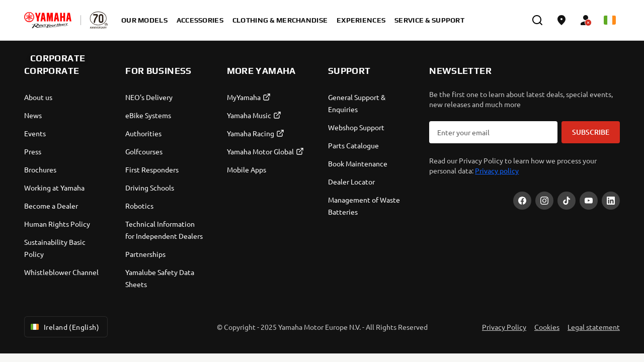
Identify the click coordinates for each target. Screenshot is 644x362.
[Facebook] (522, 201)
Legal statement (594, 327)
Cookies (547, 327)
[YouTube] (589, 201)
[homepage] (48, 20)
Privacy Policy (504, 327)
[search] (537, 20)
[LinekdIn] (611, 201)
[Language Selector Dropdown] (610, 20)
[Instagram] (544, 201)
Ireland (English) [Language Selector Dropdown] (64, 327)
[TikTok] (567, 201)
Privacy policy (497, 170)
